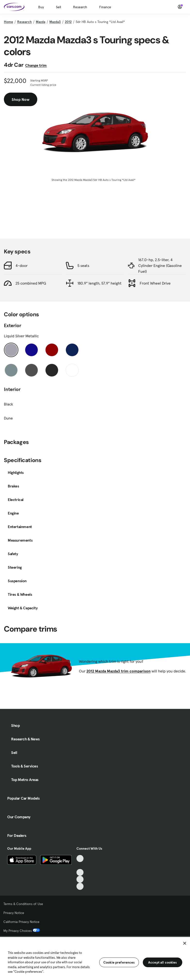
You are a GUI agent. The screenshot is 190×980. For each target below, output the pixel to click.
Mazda (41, 22)
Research (80, 7)
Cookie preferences (119, 962)
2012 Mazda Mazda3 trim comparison (118, 671)
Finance (105, 7)
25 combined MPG (31, 283)
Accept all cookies (163, 962)
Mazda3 (55, 22)
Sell (58, 7)
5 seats (83, 265)
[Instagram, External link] (80, 879)
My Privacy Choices (22, 931)
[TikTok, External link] (80, 858)
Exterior (13, 325)
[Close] (185, 943)
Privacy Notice (14, 913)
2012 (68, 22)
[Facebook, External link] (80, 866)
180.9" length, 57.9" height (99, 283)
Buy (41, 7)
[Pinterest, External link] (80, 886)
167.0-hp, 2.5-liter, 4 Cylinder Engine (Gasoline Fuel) (160, 265)
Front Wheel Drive (155, 283)
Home (8, 22)
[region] (95, 958)
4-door (22, 265)
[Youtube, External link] (80, 873)
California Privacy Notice (21, 922)
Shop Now (21, 99)
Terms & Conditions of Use (23, 904)
